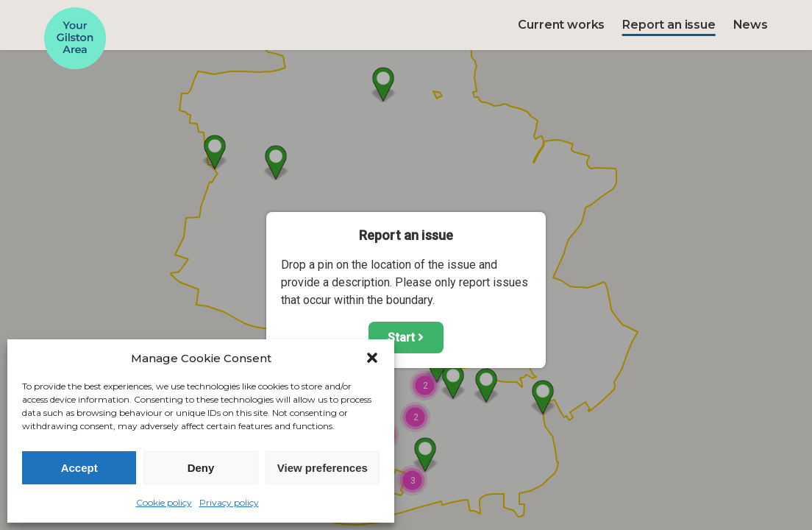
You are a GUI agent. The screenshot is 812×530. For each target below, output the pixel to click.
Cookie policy (164, 502)
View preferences (323, 468)
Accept (79, 468)
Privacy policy (229, 502)
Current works (561, 25)
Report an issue (669, 25)
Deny (201, 468)
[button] (372, 358)
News (751, 25)
